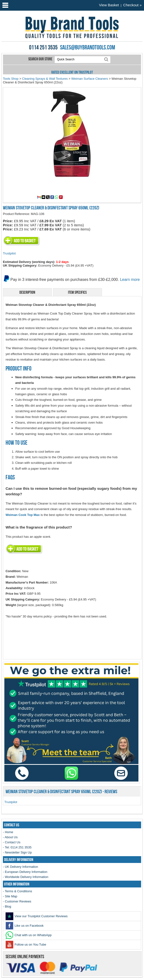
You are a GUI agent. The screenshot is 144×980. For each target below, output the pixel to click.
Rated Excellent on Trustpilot (72, 72)
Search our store (41, 59)
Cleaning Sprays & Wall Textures (45, 79)
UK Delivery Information (21, 867)
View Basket (109, 5)
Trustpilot (9, 253)
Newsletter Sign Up (18, 852)
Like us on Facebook (25, 926)
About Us (11, 837)
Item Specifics (77, 292)
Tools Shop (11, 79)
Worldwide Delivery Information (27, 877)
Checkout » (132, 5)
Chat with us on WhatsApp (29, 935)
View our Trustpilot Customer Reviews (37, 916)
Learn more (130, 280)
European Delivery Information (26, 872)
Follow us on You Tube (26, 944)
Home (9, 832)
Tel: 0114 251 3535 (18, 847)
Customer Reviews (18, 901)
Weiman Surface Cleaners (90, 79)
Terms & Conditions (19, 891)
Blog (8, 906)
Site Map (11, 896)
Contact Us (13, 842)
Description (27, 292)
